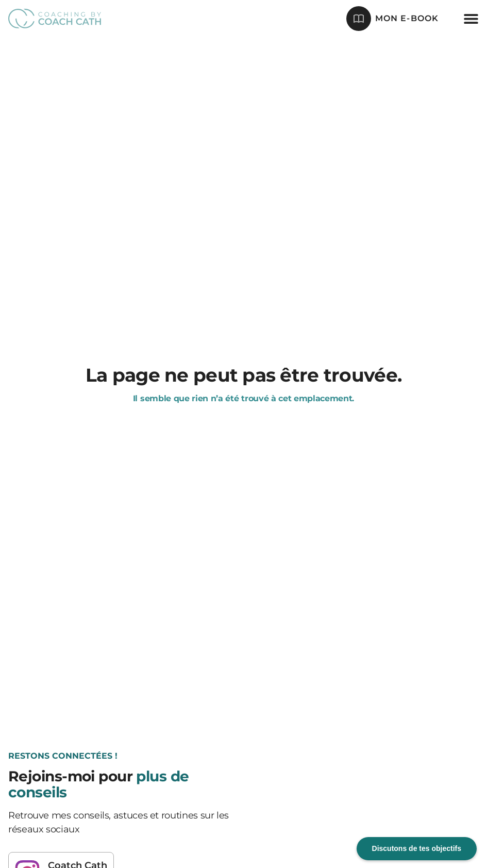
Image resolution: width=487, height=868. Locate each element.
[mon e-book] (359, 19)
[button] (471, 19)
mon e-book (407, 18)
